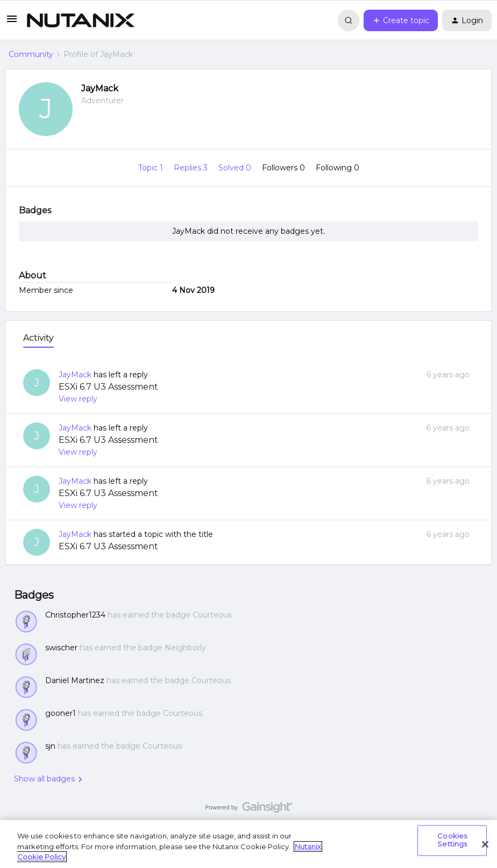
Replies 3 (192, 168)
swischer (61, 648)
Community (31, 54)
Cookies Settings (452, 840)
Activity (38, 338)
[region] (248, 844)
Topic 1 (152, 168)
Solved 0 (236, 168)
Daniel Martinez (75, 680)
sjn (50, 746)
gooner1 (61, 713)
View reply (78, 399)
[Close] (485, 844)
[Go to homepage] (81, 20)
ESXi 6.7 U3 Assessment (108, 387)
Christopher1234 (75, 615)
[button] (12, 23)
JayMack (100, 88)
